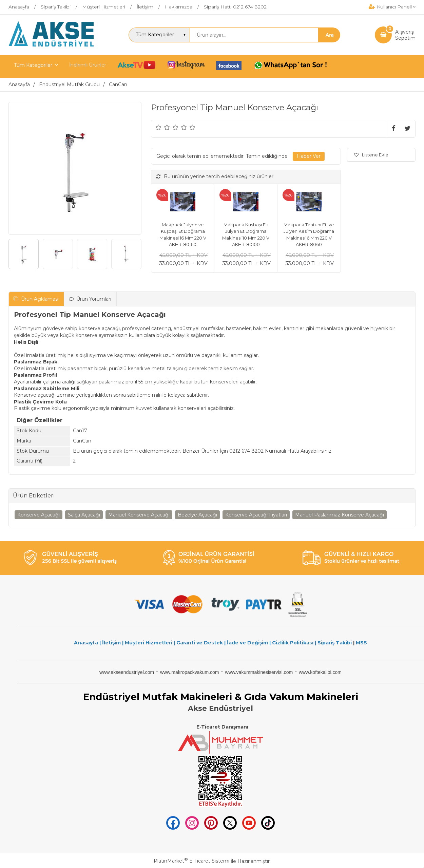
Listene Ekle (371, 155)
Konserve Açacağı (38, 515)
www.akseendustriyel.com (127, 672)
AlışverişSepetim (405, 35)
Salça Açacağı (84, 515)
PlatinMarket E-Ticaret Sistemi (191, 861)
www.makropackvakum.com (190, 672)
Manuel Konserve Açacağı (139, 515)
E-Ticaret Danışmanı (222, 727)
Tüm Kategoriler (33, 65)
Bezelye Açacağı (197, 515)
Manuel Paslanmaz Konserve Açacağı (340, 515)
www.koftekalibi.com (320, 672)
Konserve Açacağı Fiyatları (256, 515)
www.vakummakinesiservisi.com (259, 672)
